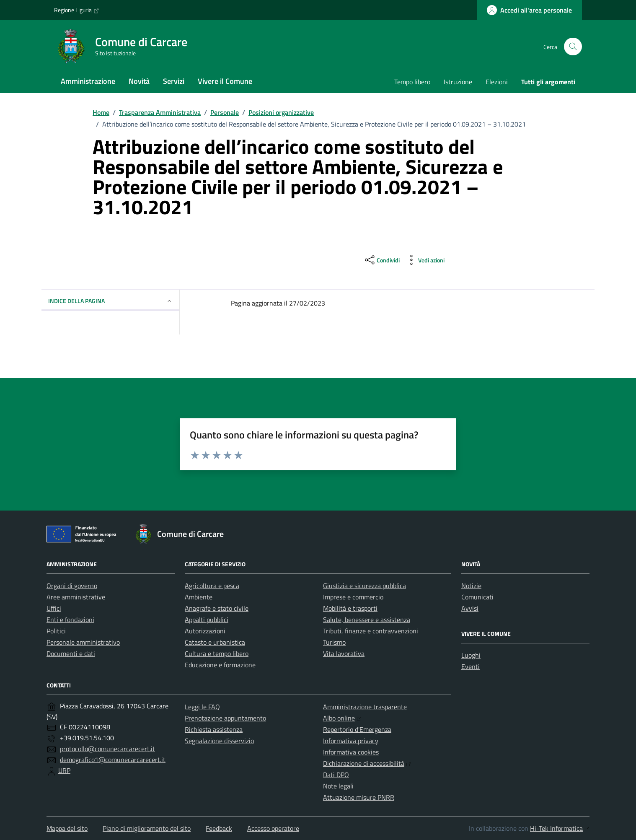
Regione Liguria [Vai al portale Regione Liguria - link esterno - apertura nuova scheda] (77, 10)
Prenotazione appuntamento (225, 718)
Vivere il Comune (225, 81)
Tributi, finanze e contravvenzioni (371, 631)
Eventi (471, 666)
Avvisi (470, 608)
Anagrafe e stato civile (217, 608)
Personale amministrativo (83, 642)
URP (64, 770)
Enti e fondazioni (70, 620)
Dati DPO (336, 775)
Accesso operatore (273, 828)
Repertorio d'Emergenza (357, 729)
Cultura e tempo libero (217, 653)
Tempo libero (412, 82)
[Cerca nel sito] (573, 47)
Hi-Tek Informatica (560, 828)
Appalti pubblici (207, 620)
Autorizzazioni (205, 631)
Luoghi (471, 655)
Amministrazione (88, 81)
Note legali (338, 786)
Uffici (54, 608)
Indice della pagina (110, 301)
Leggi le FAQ (202, 707)
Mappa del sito (67, 828)
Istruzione (458, 82)
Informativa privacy (351, 741)
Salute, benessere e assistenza (367, 620)
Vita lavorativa (344, 653)
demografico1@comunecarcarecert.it (113, 760)
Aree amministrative (76, 597)
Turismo (334, 642)
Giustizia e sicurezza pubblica (365, 586)
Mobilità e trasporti (350, 608)
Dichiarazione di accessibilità (367, 763)
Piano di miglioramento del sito (147, 828)
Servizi (174, 81)
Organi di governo (72, 586)
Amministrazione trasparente (365, 707)
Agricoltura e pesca (212, 586)
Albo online (342, 718)
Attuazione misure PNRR (359, 797)
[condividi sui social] (381, 260)
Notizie (471, 586)
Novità (139, 81)
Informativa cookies (351, 752)
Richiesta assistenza (214, 729)
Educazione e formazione (220, 665)
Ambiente (199, 597)
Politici (56, 631)
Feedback (219, 828)
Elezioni (497, 82)
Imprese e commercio (353, 597)
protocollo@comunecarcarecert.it (107, 749)
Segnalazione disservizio (219, 741)
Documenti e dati (71, 653)
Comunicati (477, 597)
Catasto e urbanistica (215, 642)
